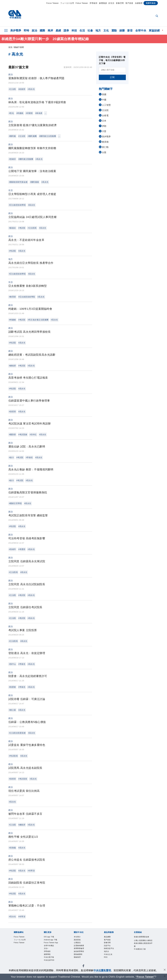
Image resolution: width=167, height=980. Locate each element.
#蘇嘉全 (12, 228)
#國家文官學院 (15, 503)
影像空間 (120, 3)
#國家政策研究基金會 (18, 182)
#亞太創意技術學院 (17, 205)
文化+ (47, 959)
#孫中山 (12, 664)
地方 (98, 31)
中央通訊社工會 (143, 959)
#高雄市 (12, 549)
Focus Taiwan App (52, 950)
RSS (107, 962)
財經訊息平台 (111, 952)
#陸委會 (12, 687)
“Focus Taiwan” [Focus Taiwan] (145, 977)
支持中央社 (151, 3)
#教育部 (12, 297)
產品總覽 (109, 937)
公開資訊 (79, 944)
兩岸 (50, 31)
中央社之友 (110, 959)
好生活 (111, 3)
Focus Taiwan (52, 3)
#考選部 (22, 549)
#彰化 (11, 113)
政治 (34, 31)
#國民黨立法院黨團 (48, 136)
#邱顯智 (29, 113)
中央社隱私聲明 (102, 970)
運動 (114, 31)
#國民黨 (12, 136)
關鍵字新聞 (19, 47)
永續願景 (139, 3)
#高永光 (31, 89)
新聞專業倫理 (81, 952)
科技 (74, 31)
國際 (42, 31)
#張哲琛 (12, 412)
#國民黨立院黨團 (26, 159)
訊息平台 (109, 948)
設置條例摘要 (81, 948)
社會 (90, 31)
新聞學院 (49, 966)
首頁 (10, 47)
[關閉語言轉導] (165, 976)
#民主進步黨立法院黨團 (38, 320)
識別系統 (79, 941)
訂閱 (112, 77)
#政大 (11, 457)
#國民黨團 (32, 136)
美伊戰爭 (16, 31)
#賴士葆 (12, 710)
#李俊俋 (29, 457)
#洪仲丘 (33, 435)
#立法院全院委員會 (17, 733)
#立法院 (12, 89)
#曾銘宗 (12, 159)
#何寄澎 (31, 871)
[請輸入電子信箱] (112, 70)
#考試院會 (23, 435)
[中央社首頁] (15, 15)
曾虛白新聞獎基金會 (143, 939)
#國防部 (12, 435)
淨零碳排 (93, 3)
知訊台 (108, 955)
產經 (58, 31)
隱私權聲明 (80, 959)
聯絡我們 (79, 962)
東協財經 (154, 31)
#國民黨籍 (35, 182)
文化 (106, 31)
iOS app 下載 (51, 937)
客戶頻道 (129, 3)
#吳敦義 (12, 848)
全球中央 (141, 31)
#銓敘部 (22, 89)
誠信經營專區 (81, 955)
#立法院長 (32, 228)
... (46, 113)
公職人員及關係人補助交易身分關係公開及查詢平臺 (143, 950)
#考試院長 (13, 756)
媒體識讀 (103, 3)
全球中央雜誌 (51, 955)
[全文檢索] (157, 16)
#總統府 (12, 366)
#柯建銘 (20, 113)
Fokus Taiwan (82, 3)
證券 (66, 31)
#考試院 (22, 228)
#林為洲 (39, 113)
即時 (27, 31)
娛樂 (122, 31)
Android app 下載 (52, 943)
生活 (82, 31)
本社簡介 (79, 937)
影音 (130, 31)
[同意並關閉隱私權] (165, 970)
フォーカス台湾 (67, 3)
